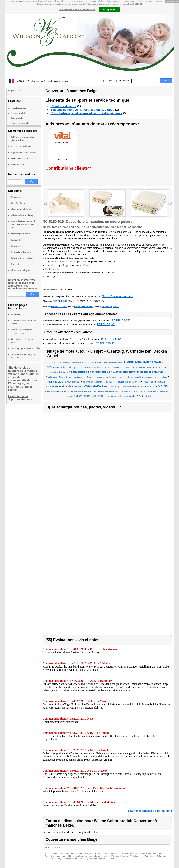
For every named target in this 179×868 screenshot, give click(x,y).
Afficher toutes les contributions (151, 811)
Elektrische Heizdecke (21, 209)
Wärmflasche (17, 246)
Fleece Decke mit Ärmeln (117, 296)
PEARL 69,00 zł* (110, 306)
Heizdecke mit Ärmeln (21, 252)
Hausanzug (16, 197)
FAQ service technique (21, 146)
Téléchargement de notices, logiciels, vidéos (83, 110)
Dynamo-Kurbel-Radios (26, 348)
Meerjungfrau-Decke (21, 234)
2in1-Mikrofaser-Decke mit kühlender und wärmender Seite (23, 225)
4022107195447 (81, 301)
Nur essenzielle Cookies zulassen (77, 9)
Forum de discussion (20, 159)
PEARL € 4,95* (121, 320)
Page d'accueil (108, 81)
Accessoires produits (20, 123)
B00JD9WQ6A (96, 301)
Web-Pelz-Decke (18, 203)
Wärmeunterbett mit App (23, 258)
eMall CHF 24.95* (83, 306)
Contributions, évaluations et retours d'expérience (87, 113)
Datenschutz (136, 4)
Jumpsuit (15, 264)
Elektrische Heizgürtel (21, 270)
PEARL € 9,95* (106, 324)
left (45, 203)
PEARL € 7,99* (61, 301)
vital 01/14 (63, 160)
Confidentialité (18, 396)
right (170, 203)
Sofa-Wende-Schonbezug (22, 215)
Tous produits (17, 118)
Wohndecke (16, 240)
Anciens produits (19, 113)
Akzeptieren (109, 9)
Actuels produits (18, 108)
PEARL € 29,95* (111, 339)
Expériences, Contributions (23, 152)
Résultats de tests (19, 165)
